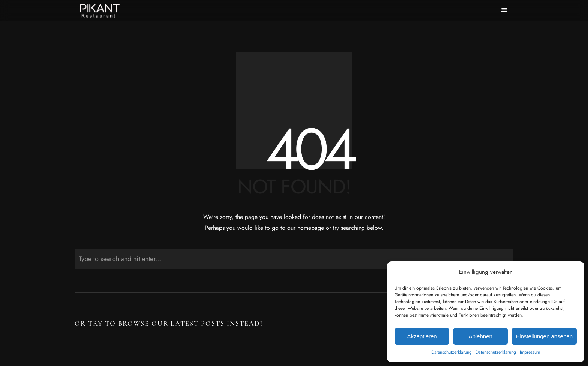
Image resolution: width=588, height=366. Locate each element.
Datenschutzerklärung (451, 352)
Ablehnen (480, 336)
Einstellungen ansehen (544, 336)
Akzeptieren (422, 336)
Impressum (530, 352)
